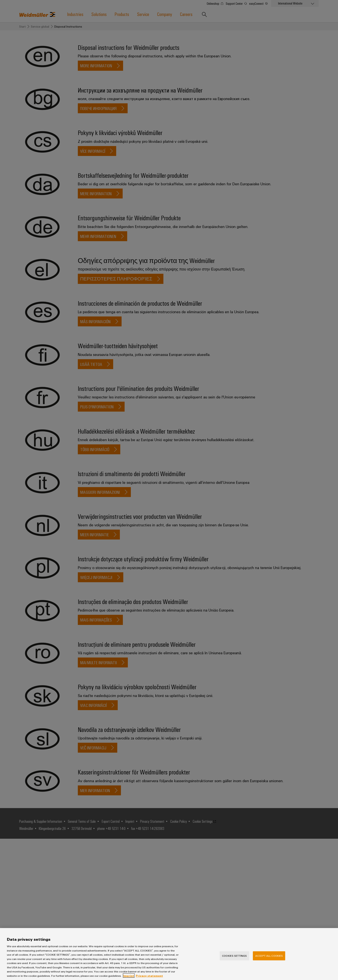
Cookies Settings (234, 960)
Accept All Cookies (269, 960)
